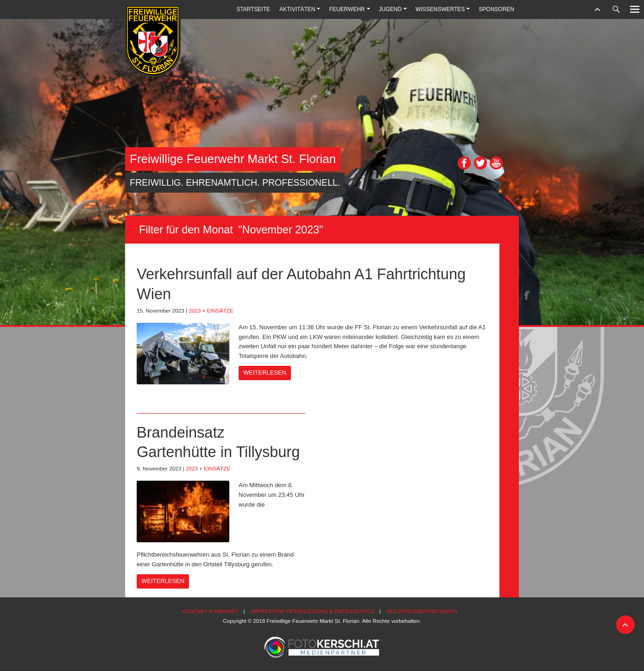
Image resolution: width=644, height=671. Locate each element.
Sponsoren (496, 9)
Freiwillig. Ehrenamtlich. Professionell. (235, 182)
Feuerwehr (347, 9)
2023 (195, 310)
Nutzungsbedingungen (422, 611)
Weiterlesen (265, 373)
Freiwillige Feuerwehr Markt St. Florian (233, 159)
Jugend (390, 9)
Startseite (253, 9)
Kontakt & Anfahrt (210, 611)
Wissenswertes (440, 9)
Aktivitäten (297, 9)
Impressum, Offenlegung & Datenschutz (313, 611)
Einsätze (220, 310)
